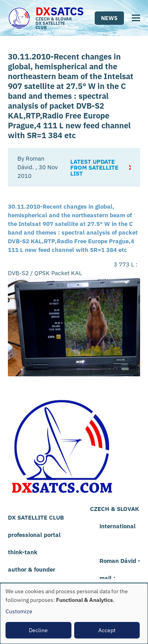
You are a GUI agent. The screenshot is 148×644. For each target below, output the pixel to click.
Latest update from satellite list (94, 167)
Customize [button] (19, 611)
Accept (107, 630)
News (109, 18)
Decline (38, 630)
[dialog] (74, 613)
